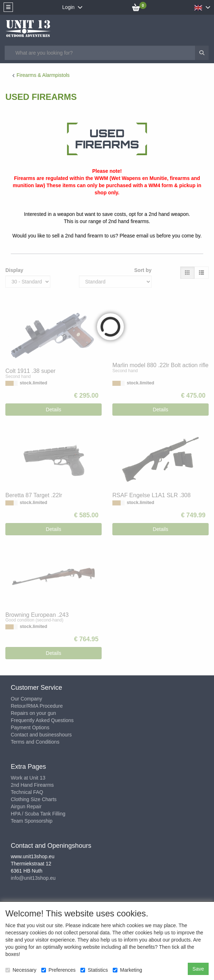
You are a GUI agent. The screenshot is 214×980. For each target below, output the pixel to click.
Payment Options (30, 727)
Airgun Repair (26, 806)
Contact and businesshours (41, 735)
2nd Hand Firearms (32, 785)
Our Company (26, 699)
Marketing (127, 970)
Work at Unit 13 (28, 778)
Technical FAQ (27, 792)
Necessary (21, 970)
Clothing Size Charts (34, 799)
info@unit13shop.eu (33, 878)
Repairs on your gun (33, 713)
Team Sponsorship (32, 821)
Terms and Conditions (35, 742)
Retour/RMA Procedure (37, 706)
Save (198, 969)
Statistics (94, 970)
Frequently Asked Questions (42, 720)
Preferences (58, 970)
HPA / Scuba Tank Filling (38, 814)
